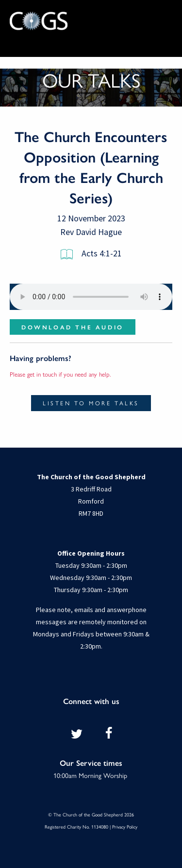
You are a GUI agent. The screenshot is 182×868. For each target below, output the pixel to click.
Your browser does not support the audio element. (91, 297)
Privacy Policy (125, 827)
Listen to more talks (91, 403)
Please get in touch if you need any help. (60, 374)
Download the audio (73, 327)
